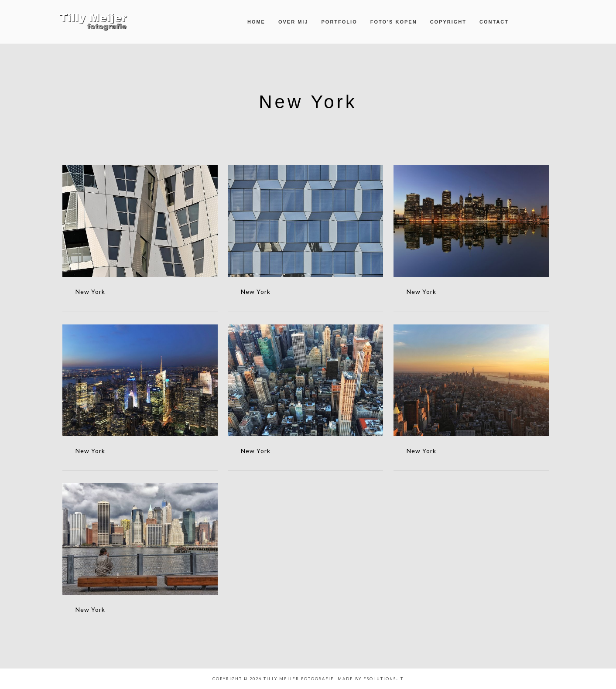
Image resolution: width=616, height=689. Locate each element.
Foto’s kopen (394, 22)
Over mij (293, 22)
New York (90, 292)
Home (256, 22)
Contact (494, 22)
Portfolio (339, 22)
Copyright (448, 22)
